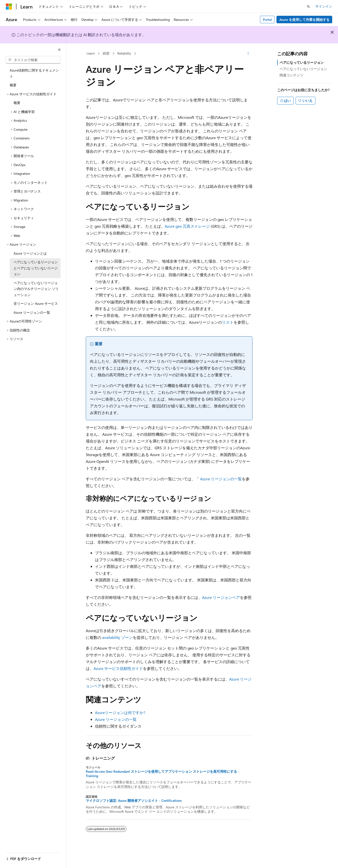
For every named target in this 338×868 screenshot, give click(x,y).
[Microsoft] (9, 7)
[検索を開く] (308, 7)
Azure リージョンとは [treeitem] (30, 253)
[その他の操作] (248, 54)
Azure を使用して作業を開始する (304, 20)
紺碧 (106, 53)
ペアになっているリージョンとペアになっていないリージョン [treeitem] (36, 268)
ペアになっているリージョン (302, 62)
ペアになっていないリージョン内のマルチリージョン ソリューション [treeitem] (36, 289)
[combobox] (33, 60)
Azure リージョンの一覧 (220, 479)
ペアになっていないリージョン (303, 69)
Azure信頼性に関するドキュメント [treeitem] (34, 73)
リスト (228, 322)
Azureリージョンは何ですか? (120, 712)
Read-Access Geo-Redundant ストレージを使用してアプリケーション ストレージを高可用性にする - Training (163, 774)
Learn (91, 53)
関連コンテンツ (291, 75)
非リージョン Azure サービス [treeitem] (36, 303)
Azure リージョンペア (221, 597)
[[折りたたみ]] (59, 50)
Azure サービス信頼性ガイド (118, 668)
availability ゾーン (118, 637)
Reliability (124, 53)
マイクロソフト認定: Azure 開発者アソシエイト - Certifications (134, 801)
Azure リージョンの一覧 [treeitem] (32, 312)
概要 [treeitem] (13, 85)
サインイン (324, 6)
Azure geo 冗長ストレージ (187, 226)
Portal (267, 20)
